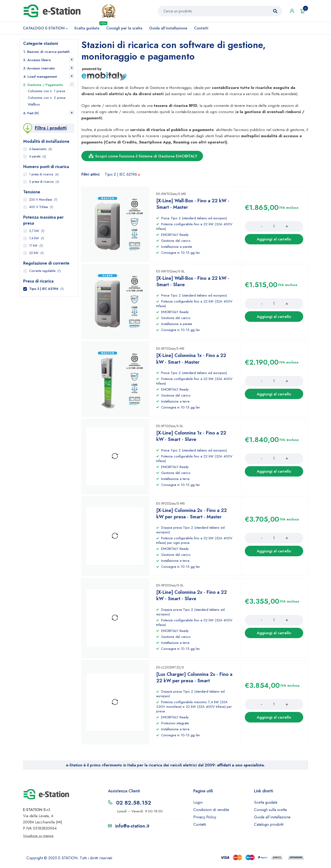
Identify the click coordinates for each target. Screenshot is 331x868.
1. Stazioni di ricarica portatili (46, 53)
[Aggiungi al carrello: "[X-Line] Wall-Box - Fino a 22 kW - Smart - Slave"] (274, 320)
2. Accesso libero (37, 61)
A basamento (38, 150)
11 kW (33, 247)
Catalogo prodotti (269, 827)
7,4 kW (34, 239)
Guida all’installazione (272, 819)
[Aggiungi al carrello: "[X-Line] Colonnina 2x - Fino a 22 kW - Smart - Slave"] (274, 636)
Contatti (200, 827)
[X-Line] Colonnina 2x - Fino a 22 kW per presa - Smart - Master (193, 516)
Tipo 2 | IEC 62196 (44, 290)
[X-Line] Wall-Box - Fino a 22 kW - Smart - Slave (194, 284)
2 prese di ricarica (41, 183)
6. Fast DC (31, 114)
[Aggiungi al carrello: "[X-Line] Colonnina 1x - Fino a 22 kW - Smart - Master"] (274, 397)
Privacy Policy (205, 819)
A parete (35, 157)
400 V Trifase (39, 208)
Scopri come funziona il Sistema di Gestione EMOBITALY (144, 157)
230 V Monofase (41, 201)
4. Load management (40, 78)
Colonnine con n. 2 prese (47, 99)
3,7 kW (34, 232)
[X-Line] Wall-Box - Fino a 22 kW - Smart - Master (194, 207)
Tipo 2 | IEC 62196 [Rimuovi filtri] (121, 176)
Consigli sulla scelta (270, 812)
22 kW (34, 254)
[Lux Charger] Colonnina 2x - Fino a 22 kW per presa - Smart (194, 680)
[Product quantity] (274, 230)
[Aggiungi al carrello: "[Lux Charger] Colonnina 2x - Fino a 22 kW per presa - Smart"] (274, 720)
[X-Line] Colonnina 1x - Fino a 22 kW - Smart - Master (192, 362)
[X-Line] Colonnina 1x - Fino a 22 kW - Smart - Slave (192, 439)
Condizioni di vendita (211, 812)
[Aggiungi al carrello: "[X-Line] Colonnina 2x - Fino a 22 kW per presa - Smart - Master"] (274, 554)
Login (198, 805)
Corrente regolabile (42, 272)
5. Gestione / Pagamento (43, 86)
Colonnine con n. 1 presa (46, 92)
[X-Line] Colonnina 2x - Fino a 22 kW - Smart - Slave (193, 598)
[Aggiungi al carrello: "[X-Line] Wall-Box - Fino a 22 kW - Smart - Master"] (274, 243)
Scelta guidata (266, 805)
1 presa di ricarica (41, 175)
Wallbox (34, 106)
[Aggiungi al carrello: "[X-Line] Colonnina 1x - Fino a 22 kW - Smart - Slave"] (274, 474)
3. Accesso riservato (39, 69)
